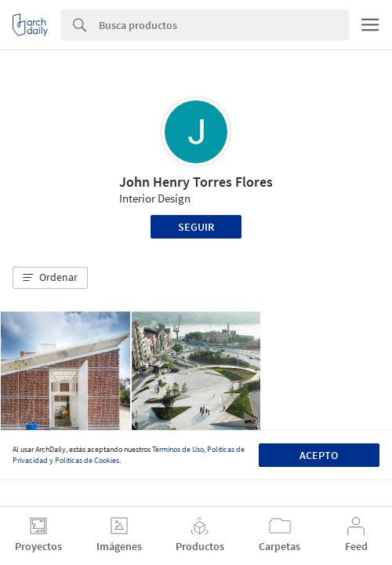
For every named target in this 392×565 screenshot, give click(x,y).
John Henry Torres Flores (196, 182)
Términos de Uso (178, 449)
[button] (50, 278)
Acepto (319, 455)
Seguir (196, 227)
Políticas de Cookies (87, 460)
